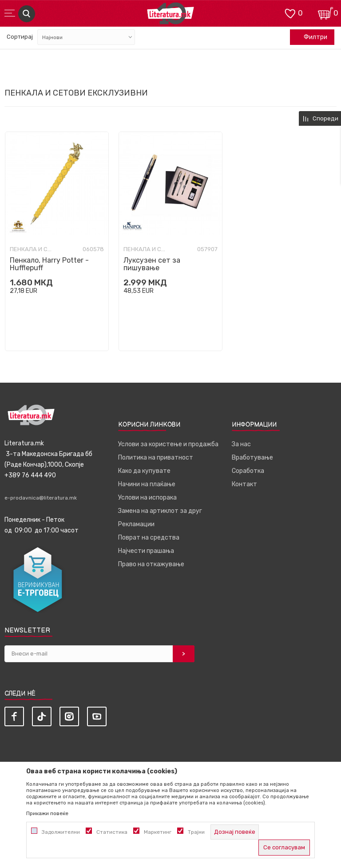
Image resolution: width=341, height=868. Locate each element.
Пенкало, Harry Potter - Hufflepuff (49, 264)
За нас (241, 444)
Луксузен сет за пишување (152, 264)
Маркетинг (158, 832)
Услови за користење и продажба (168, 444)
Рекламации (136, 524)
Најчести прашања (146, 551)
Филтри (311, 37)
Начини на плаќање (147, 484)
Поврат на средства (149, 538)
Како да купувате (144, 471)
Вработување (252, 458)
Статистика (112, 832)
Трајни (196, 832)
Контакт (244, 484)
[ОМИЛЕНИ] (290, 13)
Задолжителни (61, 832)
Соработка (248, 471)
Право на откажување (151, 564)
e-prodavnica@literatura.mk (41, 498)
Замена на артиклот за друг (160, 511)
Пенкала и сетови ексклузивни (32, 249)
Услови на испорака (147, 498)
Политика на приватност (156, 458)
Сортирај (20, 37)
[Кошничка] (325, 13)
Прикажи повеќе (47, 813)
